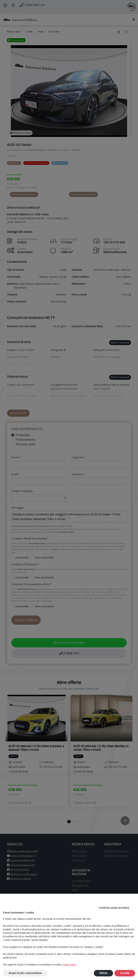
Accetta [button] (125, 973)
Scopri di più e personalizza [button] (25, 973)
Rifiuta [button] (103, 973)
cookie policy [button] (69, 965)
